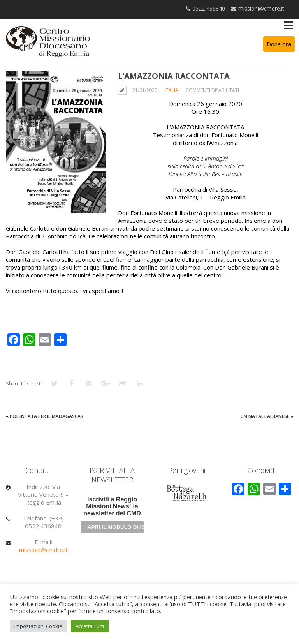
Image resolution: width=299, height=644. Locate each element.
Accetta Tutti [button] (90, 626)
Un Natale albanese (265, 416)
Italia (171, 90)
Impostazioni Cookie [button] (38, 626)
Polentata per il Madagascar (47, 416)
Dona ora (279, 44)
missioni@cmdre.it (43, 550)
